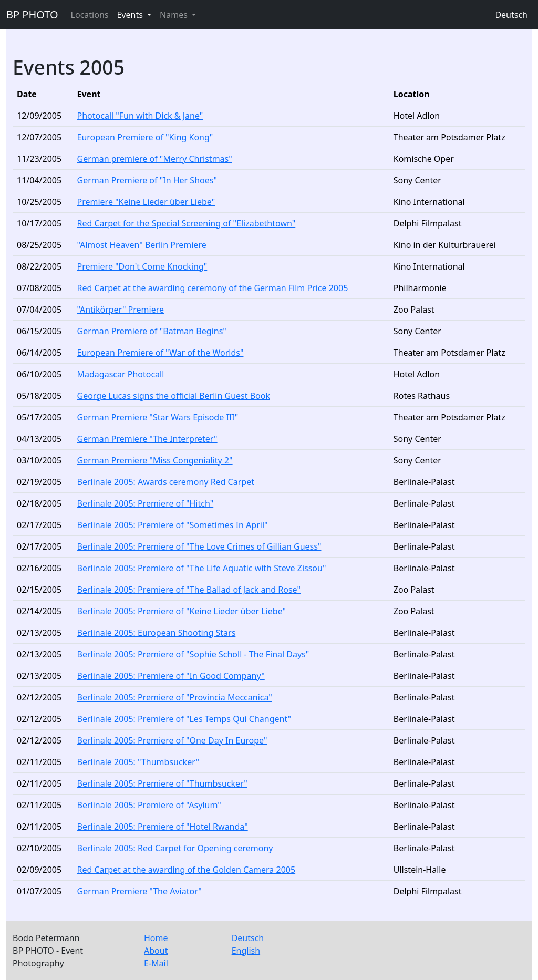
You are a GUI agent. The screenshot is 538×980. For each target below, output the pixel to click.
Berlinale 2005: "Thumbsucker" (138, 762)
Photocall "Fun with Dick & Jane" (140, 116)
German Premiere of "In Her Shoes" (147, 180)
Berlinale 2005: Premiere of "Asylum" (149, 805)
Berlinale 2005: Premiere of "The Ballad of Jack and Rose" (189, 590)
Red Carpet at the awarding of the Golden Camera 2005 (187, 870)
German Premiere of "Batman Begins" (152, 331)
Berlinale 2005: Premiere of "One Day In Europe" (172, 740)
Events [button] (131, 15)
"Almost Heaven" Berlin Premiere (142, 245)
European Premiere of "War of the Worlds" (161, 353)
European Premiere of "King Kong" (145, 137)
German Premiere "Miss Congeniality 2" (155, 460)
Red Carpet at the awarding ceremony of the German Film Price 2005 (213, 288)
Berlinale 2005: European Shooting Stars (157, 633)
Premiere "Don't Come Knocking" (142, 266)
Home (156, 938)
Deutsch (511, 15)
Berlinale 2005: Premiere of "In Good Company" (171, 676)
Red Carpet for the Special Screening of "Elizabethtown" (187, 223)
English (246, 951)
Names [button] (175, 15)
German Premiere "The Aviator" (139, 891)
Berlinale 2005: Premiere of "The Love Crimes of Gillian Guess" (199, 546)
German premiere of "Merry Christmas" (155, 159)
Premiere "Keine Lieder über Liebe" (146, 202)
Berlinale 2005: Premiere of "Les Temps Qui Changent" (184, 719)
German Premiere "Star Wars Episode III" (158, 417)
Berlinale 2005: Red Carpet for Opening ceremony (175, 848)
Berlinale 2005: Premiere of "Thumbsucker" (162, 783)
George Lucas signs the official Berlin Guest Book (174, 396)
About (156, 951)
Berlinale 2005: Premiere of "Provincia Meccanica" (175, 697)
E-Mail (156, 963)
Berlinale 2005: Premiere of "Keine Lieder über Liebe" (182, 611)
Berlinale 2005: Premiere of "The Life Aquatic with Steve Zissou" (202, 568)
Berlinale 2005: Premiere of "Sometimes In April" (173, 525)
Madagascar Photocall (121, 374)
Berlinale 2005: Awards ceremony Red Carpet (166, 482)
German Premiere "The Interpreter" (147, 439)
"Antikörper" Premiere (121, 310)
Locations (90, 15)
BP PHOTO (32, 14)
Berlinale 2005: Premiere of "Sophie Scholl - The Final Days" (193, 654)
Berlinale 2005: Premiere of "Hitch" (146, 503)
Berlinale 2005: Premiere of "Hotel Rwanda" (163, 827)
